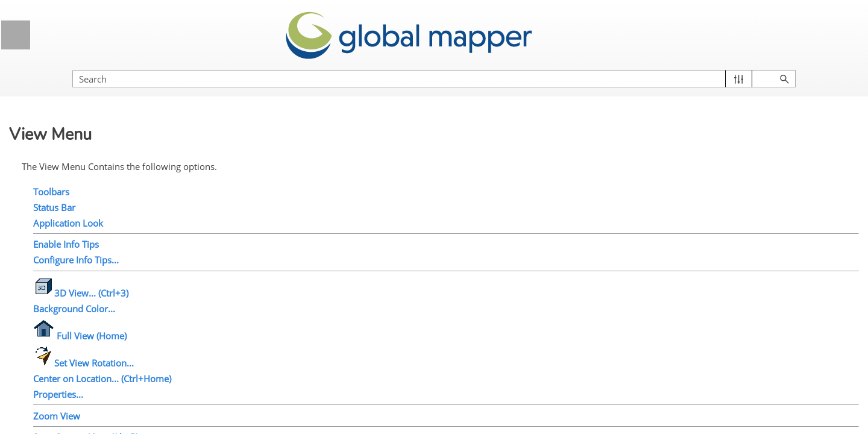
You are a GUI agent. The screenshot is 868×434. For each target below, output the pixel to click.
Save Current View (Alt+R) (291, 421)
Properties (69, 328)
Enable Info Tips (80, 171)
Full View (67, 260)
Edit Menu (112, 81)
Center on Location (86, 306)
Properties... (263, 379)
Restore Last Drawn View (99, 418)
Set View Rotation (84, 283)
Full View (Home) (285, 320)
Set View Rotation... (288, 347)
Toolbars (256, 176)
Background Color (84, 238)
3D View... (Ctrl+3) (286, 277)
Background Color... (279, 293)
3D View (65, 216)
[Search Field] (738, 67)
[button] (802, 67)
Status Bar (69, 126)
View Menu (112, 104)
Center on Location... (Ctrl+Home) (307, 363)
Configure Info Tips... (281, 244)
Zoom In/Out (73, 350)
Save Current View (86, 373)
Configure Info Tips (86, 193)
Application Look (81, 148)
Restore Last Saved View (98, 395)
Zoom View (262, 400)
